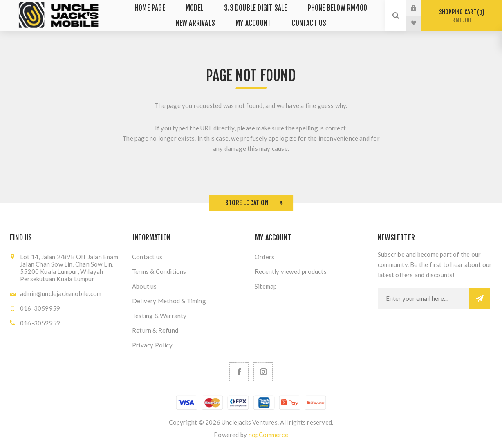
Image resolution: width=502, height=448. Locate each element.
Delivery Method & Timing (169, 301)
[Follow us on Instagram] (263, 372)
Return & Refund (155, 330)
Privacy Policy (152, 345)
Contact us (147, 257)
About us (145, 286)
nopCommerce (268, 435)
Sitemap (266, 286)
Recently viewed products (291, 271)
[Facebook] (239, 372)
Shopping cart (462, 16)
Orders (264, 257)
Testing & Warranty (159, 316)
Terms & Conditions (159, 271)
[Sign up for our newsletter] (424, 298)
